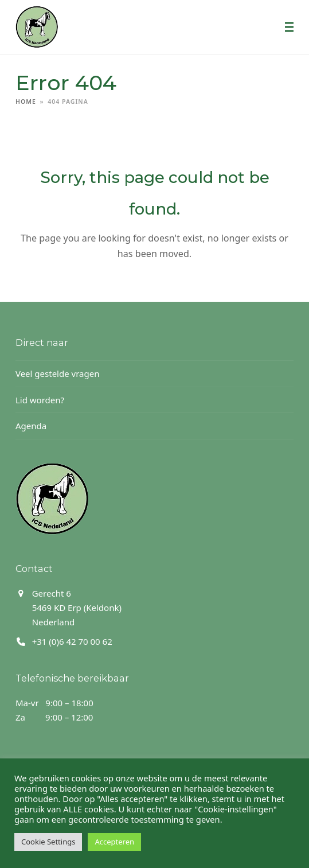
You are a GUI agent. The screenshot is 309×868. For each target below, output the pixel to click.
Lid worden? (40, 400)
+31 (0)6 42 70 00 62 (72, 641)
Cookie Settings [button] (48, 842)
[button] (289, 27)
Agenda (31, 426)
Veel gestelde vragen (57, 373)
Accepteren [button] (114, 842)
